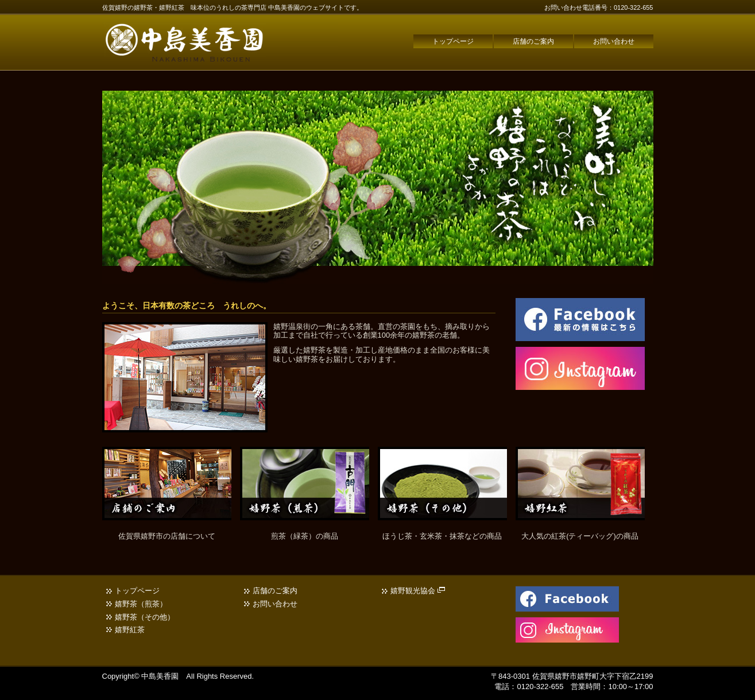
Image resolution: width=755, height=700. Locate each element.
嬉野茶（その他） (145, 617)
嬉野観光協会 (418, 591)
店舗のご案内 (533, 41)
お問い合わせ (614, 41)
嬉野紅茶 (130, 630)
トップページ (453, 41)
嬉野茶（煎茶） (141, 604)
